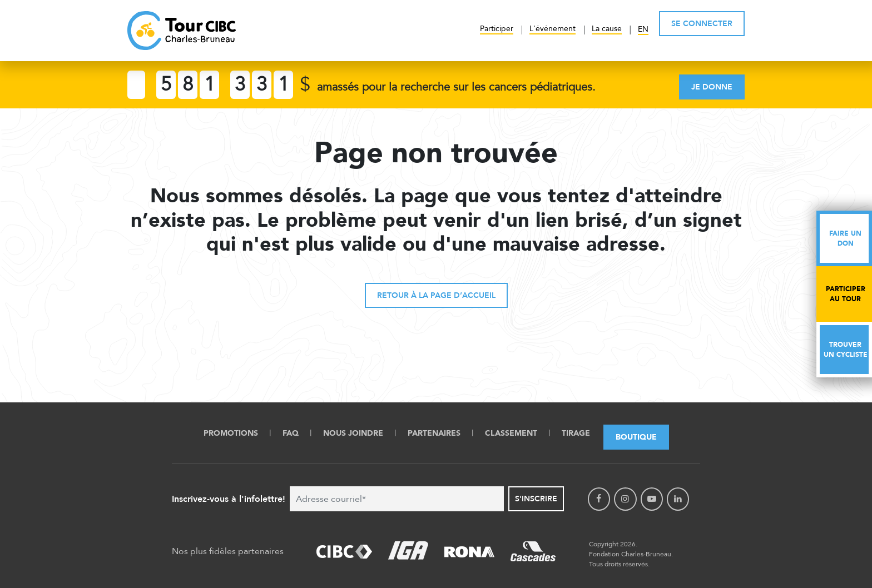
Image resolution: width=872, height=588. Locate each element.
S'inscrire (536, 499)
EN (643, 29)
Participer (497, 29)
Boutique (636, 437)
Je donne (712, 87)
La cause (607, 29)
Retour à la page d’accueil (436, 295)
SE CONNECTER (702, 24)
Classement (511, 433)
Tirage (576, 433)
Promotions (231, 433)
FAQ (291, 433)
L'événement (553, 29)
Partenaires (434, 433)
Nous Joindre (353, 433)
